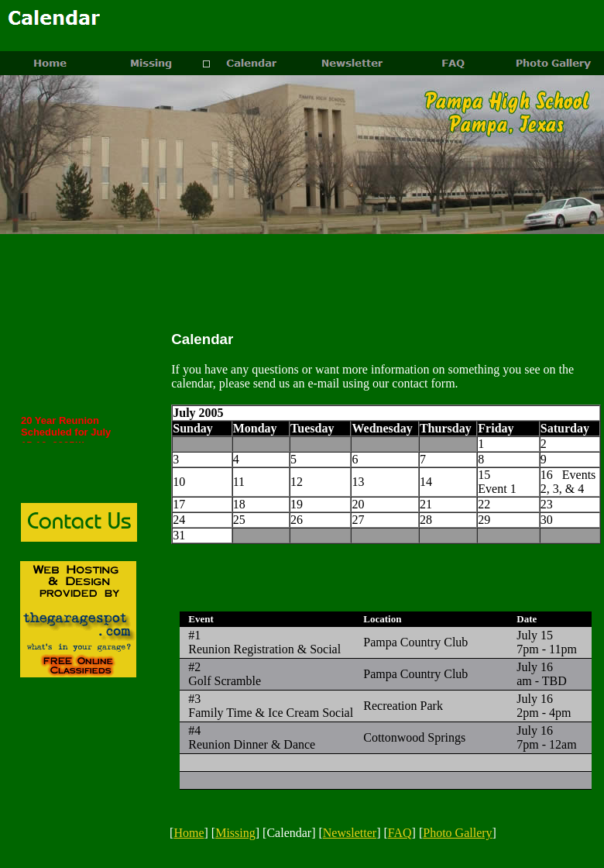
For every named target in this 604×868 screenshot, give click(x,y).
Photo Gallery (457, 833)
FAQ (400, 833)
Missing (235, 833)
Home (189, 833)
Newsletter (350, 833)
